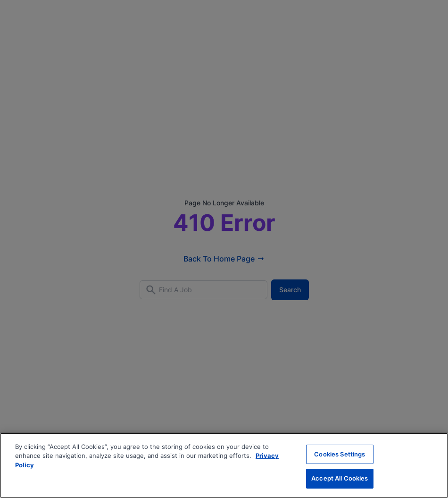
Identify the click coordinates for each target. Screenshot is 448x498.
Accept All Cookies (340, 478)
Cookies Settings (340, 454)
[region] (224, 465)
